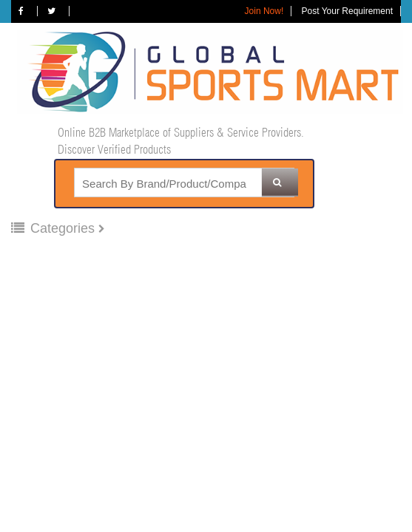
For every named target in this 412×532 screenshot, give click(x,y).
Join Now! (264, 11)
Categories (55, 228)
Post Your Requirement (347, 11)
